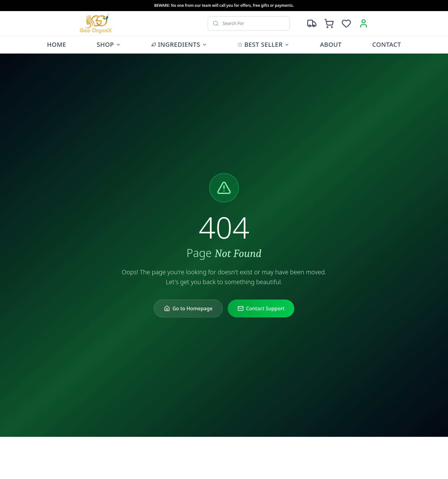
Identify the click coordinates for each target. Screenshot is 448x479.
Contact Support (261, 308)
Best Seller (263, 44)
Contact (387, 44)
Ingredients (179, 44)
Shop (109, 44)
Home (57, 44)
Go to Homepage (188, 308)
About (331, 44)
